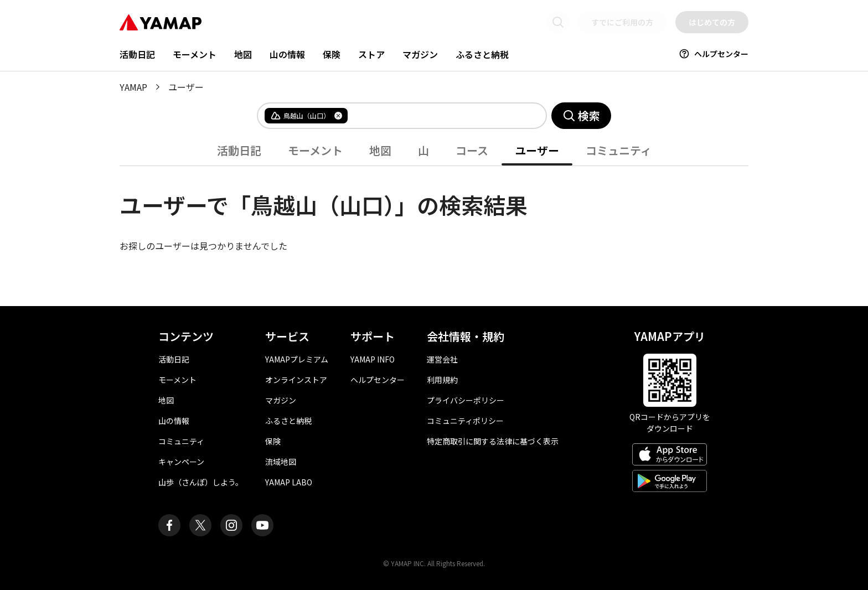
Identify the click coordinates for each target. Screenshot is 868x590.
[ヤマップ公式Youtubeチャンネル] (262, 525)
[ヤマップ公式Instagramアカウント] (231, 525)
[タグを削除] (338, 116)
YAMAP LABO (289, 482)
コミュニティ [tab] (619, 150)
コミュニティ (181, 441)
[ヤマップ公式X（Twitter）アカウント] (200, 525)
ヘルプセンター (714, 54)
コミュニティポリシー (465, 421)
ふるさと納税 (482, 54)
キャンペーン (181, 462)
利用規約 (442, 380)
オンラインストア (296, 380)
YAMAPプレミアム (297, 359)
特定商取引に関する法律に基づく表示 (493, 441)
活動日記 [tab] (239, 150)
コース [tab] (472, 150)
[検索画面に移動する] (558, 22)
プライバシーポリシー (466, 400)
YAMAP (133, 87)
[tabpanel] (434, 209)
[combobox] (438, 116)
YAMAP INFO (373, 359)
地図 (243, 54)
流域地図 (281, 462)
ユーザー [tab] (537, 150)
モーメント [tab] (315, 150)
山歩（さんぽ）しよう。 (201, 482)
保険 (332, 54)
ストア (371, 54)
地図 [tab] (380, 150)
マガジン (420, 54)
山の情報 (287, 54)
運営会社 (442, 359)
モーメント (195, 54)
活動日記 (137, 54)
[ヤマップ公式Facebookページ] (169, 525)
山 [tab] (423, 150)
